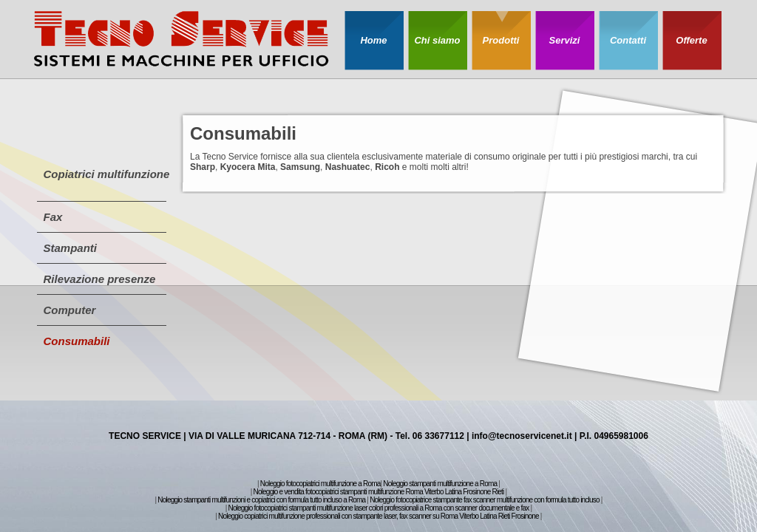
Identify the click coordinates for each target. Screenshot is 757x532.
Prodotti (501, 40)
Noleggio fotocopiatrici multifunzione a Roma (320, 484)
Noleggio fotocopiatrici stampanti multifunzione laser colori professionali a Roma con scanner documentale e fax (378, 508)
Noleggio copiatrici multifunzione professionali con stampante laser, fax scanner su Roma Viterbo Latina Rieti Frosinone (378, 516)
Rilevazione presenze (100, 279)
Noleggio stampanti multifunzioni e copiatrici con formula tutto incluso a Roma (261, 500)
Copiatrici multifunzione (107, 174)
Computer (70, 310)
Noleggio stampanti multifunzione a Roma (440, 484)
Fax (53, 217)
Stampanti (71, 248)
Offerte (691, 40)
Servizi (565, 40)
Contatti (628, 40)
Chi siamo (437, 40)
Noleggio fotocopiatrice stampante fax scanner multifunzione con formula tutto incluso (485, 500)
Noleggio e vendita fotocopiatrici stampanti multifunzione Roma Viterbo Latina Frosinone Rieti (379, 492)
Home (373, 40)
